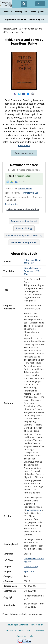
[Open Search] (24, 4)
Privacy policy (37, 625)
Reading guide (11, 204)
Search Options (37, 12)
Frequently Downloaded (15, 19)
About (8, 12)
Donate (40, 4)
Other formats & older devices (23, 209)
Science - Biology (24, 228)
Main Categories (37, 19)
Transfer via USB (31, 193)
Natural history (31, 566)
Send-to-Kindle (25, 189)
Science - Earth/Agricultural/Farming (24, 235)
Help (31, 636)
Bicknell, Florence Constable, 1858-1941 (32, 271)
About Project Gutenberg (17, 625)
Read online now (24, 153)
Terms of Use (25, 630)
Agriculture (29, 571)
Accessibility (39, 630)
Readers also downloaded (24, 221)
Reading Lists (21, 12)
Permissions (11, 630)
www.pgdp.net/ (34, 510)
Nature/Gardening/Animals (24, 242)
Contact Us (21, 636)
